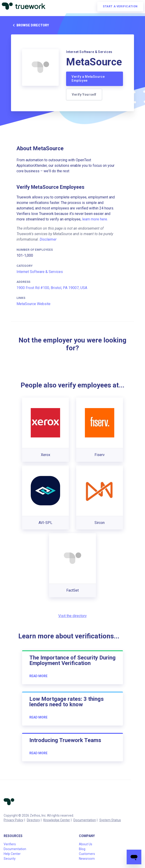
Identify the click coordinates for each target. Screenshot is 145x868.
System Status (110, 820)
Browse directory (30, 25)
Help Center (12, 854)
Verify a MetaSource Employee (88, 79)
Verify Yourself (84, 95)
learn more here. (95, 219)
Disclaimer (48, 239)
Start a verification (120, 6)
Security (10, 859)
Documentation (85, 820)
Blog (82, 849)
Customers (87, 854)
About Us (86, 844)
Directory (33, 820)
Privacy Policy (14, 820)
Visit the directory (72, 616)
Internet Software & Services (40, 272)
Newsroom (87, 859)
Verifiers (10, 844)
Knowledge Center (57, 820)
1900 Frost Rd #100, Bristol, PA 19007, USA (52, 288)
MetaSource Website (33, 304)
